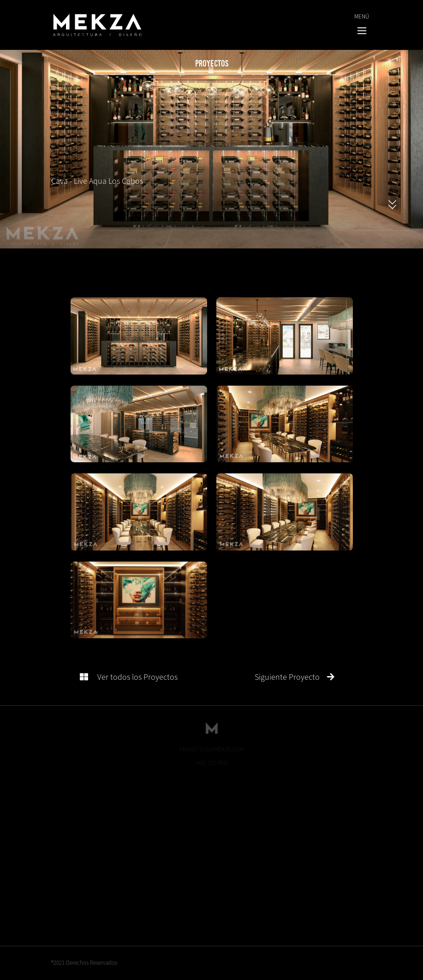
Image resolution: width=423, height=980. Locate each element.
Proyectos (212, 63)
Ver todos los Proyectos (129, 677)
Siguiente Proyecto (295, 677)
